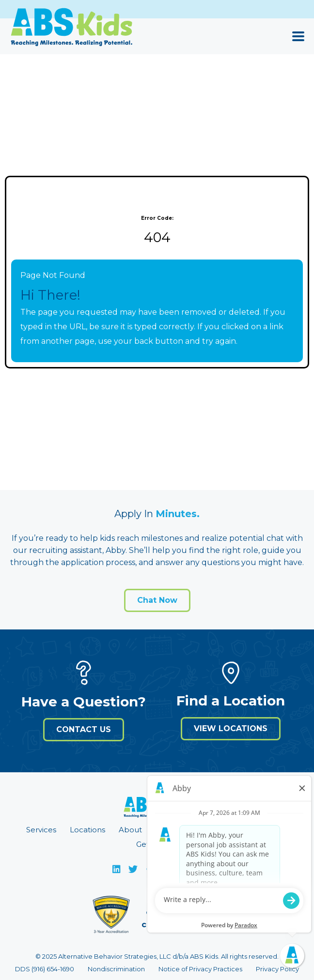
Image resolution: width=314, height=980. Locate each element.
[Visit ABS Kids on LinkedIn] (116, 869)
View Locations (231, 728)
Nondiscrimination (116, 969)
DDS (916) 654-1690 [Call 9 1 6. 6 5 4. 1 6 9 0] (45, 969)
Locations (87, 830)
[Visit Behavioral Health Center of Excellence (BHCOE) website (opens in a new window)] (111, 917)
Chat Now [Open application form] (157, 600)
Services (41, 830)
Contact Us (84, 729)
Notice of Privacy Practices (200, 969)
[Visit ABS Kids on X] (133, 869)
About (130, 830)
